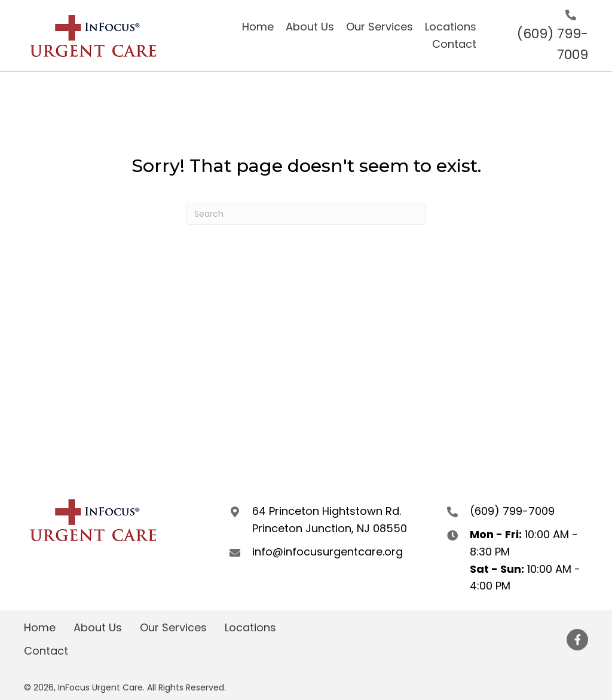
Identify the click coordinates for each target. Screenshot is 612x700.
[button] (577, 640)
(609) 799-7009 (512, 511)
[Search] (306, 214)
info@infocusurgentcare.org (328, 552)
